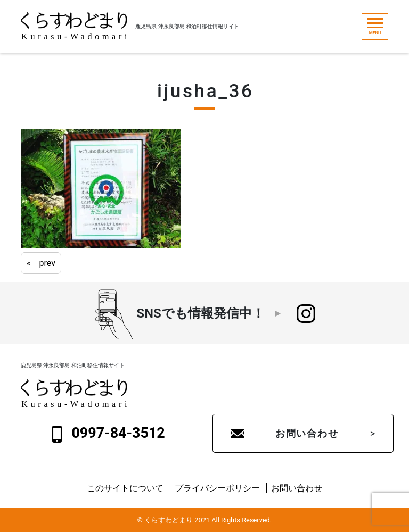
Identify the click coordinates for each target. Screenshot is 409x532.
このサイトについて (125, 488)
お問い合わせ (307, 433)
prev (47, 263)
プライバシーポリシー (217, 488)
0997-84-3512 (109, 434)
